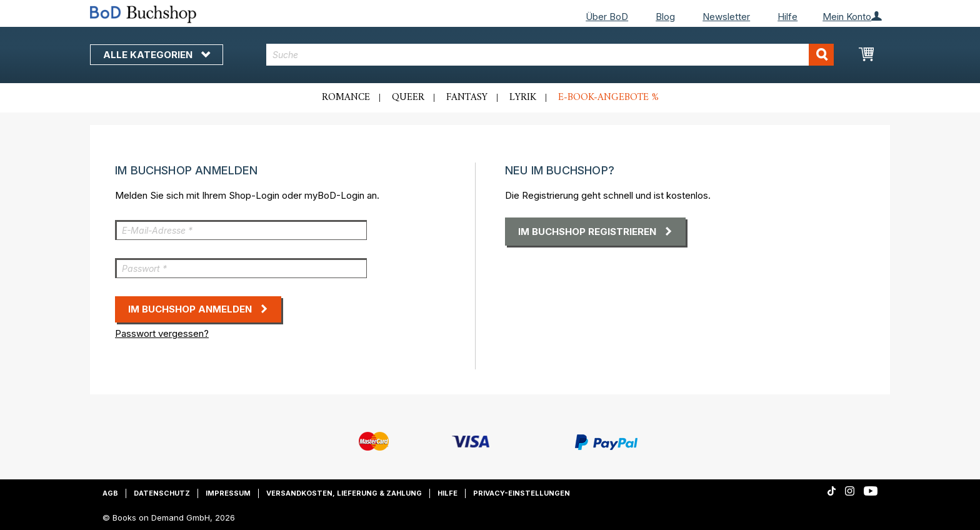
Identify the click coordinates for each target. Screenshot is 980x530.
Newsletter (726, 17)
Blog (665, 17)
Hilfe (787, 17)
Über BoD (607, 17)
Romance (346, 97)
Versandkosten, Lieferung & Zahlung (344, 493)
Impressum (228, 493)
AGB (110, 493)
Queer (408, 97)
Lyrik (523, 97)
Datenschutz (162, 493)
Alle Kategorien (157, 55)
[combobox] (550, 55)
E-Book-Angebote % (608, 97)
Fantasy (467, 97)
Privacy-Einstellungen (522, 493)
